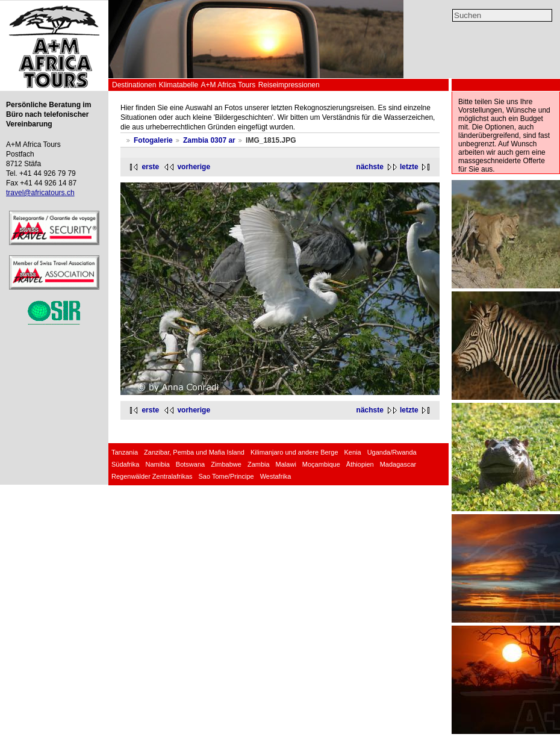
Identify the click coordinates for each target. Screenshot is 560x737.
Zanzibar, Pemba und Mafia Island (194, 452)
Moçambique (321, 464)
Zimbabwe (226, 464)
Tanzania (125, 452)
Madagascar (398, 464)
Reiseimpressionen (289, 85)
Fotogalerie (153, 140)
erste (150, 167)
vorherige (194, 167)
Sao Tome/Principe (226, 476)
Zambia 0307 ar (209, 140)
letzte (409, 167)
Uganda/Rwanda (392, 452)
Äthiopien (360, 464)
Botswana (190, 464)
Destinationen (134, 85)
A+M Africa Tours (228, 85)
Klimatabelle (179, 85)
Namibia (157, 464)
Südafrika (125, 464)
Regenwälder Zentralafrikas (152, 476)
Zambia (259, 464)
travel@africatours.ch (40, 193)
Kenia (353, 452)
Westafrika (276, 476)
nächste (370, 167)
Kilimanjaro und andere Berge (294, 452)
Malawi (286, 464)
